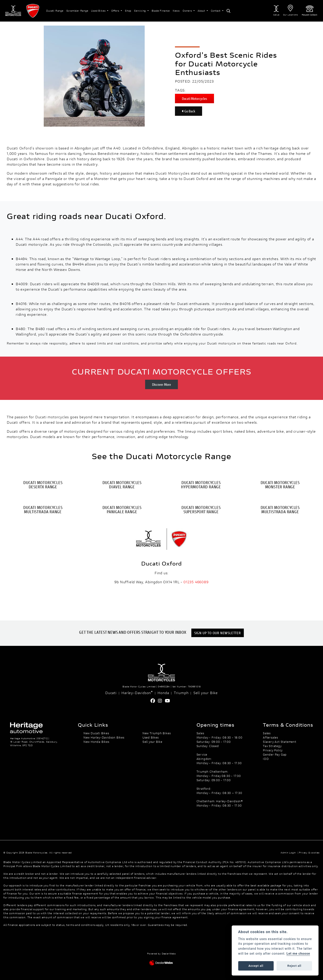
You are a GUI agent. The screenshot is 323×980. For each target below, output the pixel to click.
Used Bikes (99, 11)
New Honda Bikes (96, 742)
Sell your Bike (206, 693)
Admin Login (288, 853)
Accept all (256, 966)
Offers (116, 11)
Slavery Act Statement (280, 742)
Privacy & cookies (309, 853)
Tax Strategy (272, 746)
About (202, 11)
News (176, 11)
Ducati (111, 693)
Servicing (140, 11)
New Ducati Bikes (96, 733)
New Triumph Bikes (157, 733)
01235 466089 (196, 582)
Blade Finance (161, 11)
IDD (266, 759)
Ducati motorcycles (52, 417)
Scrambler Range (77, 11)
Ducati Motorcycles (194, 98)
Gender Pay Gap (275, 754)
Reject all (294, 966)
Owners (188, 11)
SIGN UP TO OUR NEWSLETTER (218, 633)
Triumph (181, 693)
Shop (128, 11)
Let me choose (298, 954)
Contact (216, 11)
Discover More (161, 384)
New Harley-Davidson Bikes (104, 737)
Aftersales (271, 737)
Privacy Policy (273, 750)
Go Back (189, 111)
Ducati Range (55, 11)
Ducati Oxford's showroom (30, 148)
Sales (267, 733)
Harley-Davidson (137, 693)
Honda (163, 693)
